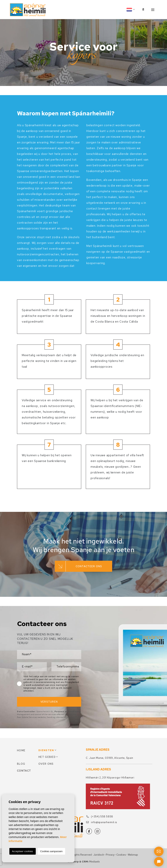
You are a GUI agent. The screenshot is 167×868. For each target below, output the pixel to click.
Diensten (46, 750)
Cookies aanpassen (51, 851)
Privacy (110, 855)
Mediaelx (94, 862)
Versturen (49, 702)
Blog (21, 764)
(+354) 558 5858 (100, 817)
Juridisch (99, 855)
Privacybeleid (72, 682)
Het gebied (47, 757)
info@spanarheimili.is (102, 822)
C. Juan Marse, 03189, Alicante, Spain (109, 758)
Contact (24, 771)
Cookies (121, 855)
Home (21, 750)
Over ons (46, 764)
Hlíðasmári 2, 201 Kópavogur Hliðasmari (110, 778)
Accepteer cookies (23, 851)
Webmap (133, 855)
